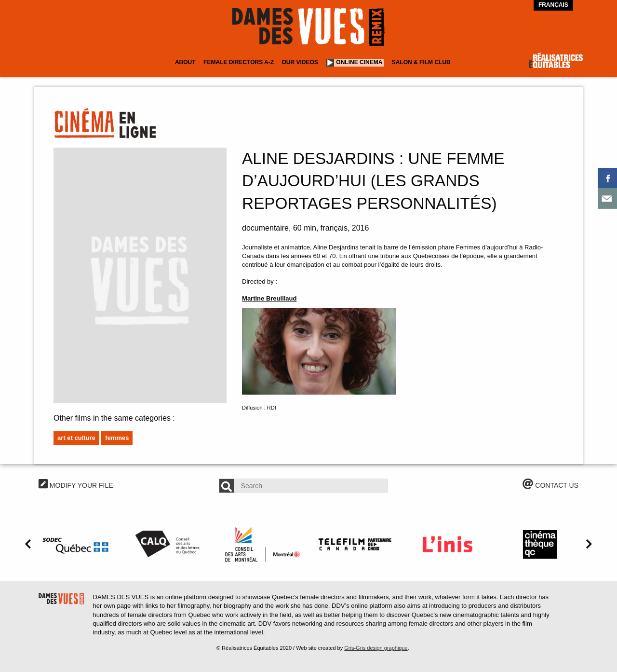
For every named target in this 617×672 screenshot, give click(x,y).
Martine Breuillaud (269, 298)
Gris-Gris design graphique (376, 648)
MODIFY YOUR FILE (76, 485)
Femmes (117, 438)
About (185, 62)
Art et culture (76, 438)
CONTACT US (550, 485)
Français (553, 5)
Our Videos (300, 62)
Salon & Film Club (421, 62)
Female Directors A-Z (239, 62)
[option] (77, 544)
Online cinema (359, 62)
